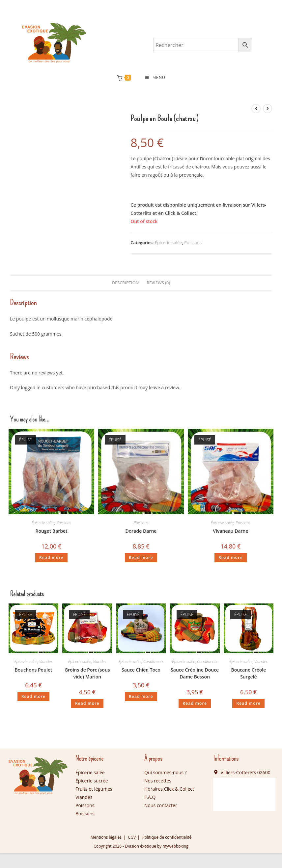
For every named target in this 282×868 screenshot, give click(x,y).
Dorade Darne (141, 531)
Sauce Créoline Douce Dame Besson (195, 673)
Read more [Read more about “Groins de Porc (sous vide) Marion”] (87, 703)
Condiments (154, 662)
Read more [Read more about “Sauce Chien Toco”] (141, 696)
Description (126, 283)
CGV (132, 837)
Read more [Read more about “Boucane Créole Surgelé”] (248, 703)
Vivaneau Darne (230, 531)
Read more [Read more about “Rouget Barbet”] (51, 558)
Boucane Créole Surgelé (248, 673)
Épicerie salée (169, 243)
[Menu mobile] (155, 78)
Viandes (46, 662)
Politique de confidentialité (167, 837)
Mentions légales (106, 837)
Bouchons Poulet (34, 670)
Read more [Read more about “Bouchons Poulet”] (34, 696)
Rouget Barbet (51, 531)
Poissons (193, 243)
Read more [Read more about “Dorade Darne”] (141, 558)
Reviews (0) (158, 283)
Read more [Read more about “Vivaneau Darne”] (231, 558)
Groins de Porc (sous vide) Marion (87, 673)
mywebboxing (175, 846)
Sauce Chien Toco (141, 670)
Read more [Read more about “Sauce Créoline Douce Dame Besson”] (195, 703)
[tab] (126, 283)
